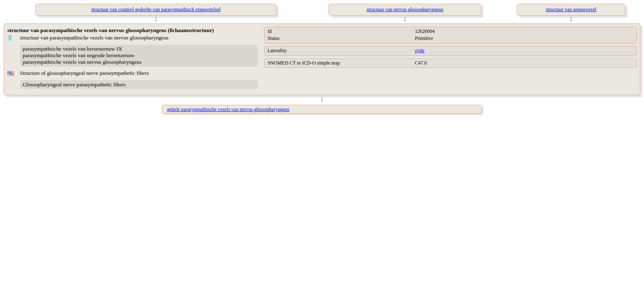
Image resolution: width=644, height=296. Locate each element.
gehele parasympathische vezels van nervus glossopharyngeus (228, 109)
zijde (420, 51)
